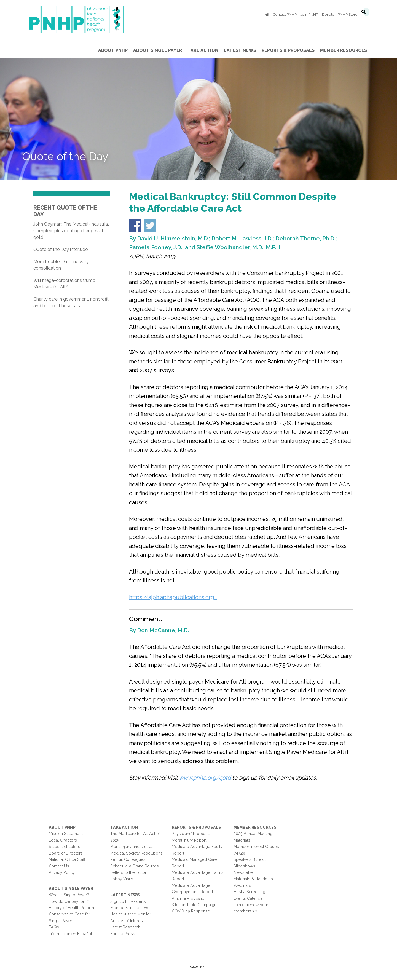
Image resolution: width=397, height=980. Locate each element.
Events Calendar (249, 898)
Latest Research (125, 927)
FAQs (54, 927)
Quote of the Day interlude (61, 249)
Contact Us (59, 866)
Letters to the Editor (128, 872)
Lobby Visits (122, 879)
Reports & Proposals (196, 827)
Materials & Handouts (253, 879)
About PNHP (62, 827)
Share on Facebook (135, 225)
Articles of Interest (127, 921)
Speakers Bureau (250, 859)
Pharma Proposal (188, 898)
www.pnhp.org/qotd (205, 778)
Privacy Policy (62, 872)
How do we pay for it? (69, 901)
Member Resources (255, 827)
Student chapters (65, 846)
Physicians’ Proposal (191, 833)
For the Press (123, 934)
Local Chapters (63, 840)
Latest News (125, 895)
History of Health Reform (71, 908)
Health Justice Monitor (131, 914)
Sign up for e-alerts (128, 901)
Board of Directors (66, 853)
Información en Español (70, 934)
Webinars (242, 885)
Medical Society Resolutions (136, 853)
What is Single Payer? (69, 895)
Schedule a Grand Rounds (135, 866)
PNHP (84, 19)
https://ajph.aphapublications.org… (173, 597)
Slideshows (244, 866)
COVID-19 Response (191, 911)
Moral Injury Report (189, 840)
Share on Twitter (150, 225)
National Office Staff (67, 859)
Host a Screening (249, 892)
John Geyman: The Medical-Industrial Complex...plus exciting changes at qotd (71, 231)
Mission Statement (66, 833)
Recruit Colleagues (128, 859)
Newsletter (244, 872)
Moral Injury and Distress (133, 846)
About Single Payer (71, 888)
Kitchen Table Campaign (194, 905)
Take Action (124, 827)
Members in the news (130, 908)
